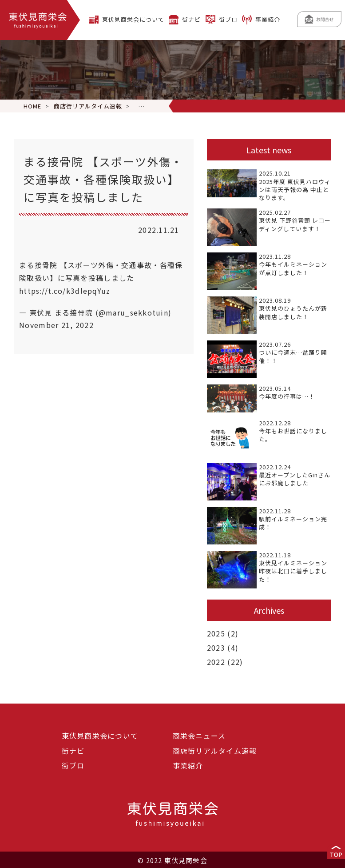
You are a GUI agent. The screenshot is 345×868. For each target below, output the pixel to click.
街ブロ (228, 19)
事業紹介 (268, 19)
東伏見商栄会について (133, 19)
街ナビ (191, 19)
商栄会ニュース (199, 735)
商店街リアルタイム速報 (215, 750)
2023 (216, 647)
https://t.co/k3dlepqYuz (65, 291)
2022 (216, 661)
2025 (216, 633)
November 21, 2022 (56, 325)
